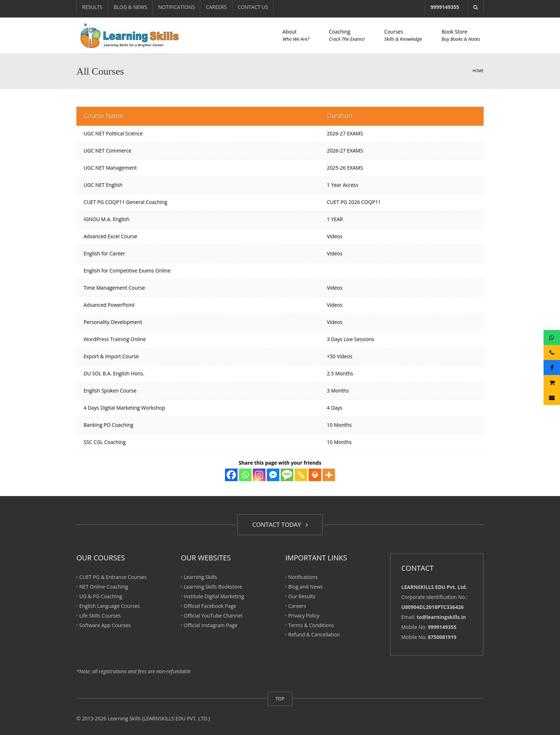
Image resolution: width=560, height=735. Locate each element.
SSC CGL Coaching (105, 442)
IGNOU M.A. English (106, 219)
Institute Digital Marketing (214, 596)
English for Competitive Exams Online (127, 271)
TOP (280, 699)
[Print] (315, 475)
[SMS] (287, 475)
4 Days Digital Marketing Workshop (124, 408)
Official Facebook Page (210, 606)
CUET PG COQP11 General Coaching (125, 202)
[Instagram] (259, 475)
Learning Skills (201, 577)
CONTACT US (253, 7)
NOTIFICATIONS (177, 7)
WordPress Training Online (115, 339)
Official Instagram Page (211, 625)
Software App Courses (105, 625)
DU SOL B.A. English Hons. (114, 373)
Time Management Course (114, 288)
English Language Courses (109, 606)
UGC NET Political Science (113, 133)
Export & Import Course (111, 356)
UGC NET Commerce (107, 151)
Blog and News (306, 587)
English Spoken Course (110, 391)
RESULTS (92, 7)
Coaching (347, 35)
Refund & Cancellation (314, 634)
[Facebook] (231, 475)
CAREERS (216, 7)
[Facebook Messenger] (273, 475)
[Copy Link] (301, 475)
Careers (297, 606)
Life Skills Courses (100, 615)
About (296, 35)
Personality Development (113, 322)
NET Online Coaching (104, 587)
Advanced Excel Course (110, 236)
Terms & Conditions (311, 625)
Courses (403, 35)
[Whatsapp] (245, 475)
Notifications (303, 577)
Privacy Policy (304, 615)
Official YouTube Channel (213, 615)
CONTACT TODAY (280, 524)
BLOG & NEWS (130, 7)
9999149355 (445, 7)
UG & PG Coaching (101, 596)
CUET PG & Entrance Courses (113, 577)
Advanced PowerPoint (109, 305)
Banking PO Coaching (108, 425)
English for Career (104, 253)
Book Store (461, 35)
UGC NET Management (110, 168)
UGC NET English (103, 185)
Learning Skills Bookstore (213, 587)
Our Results (302, 596)
